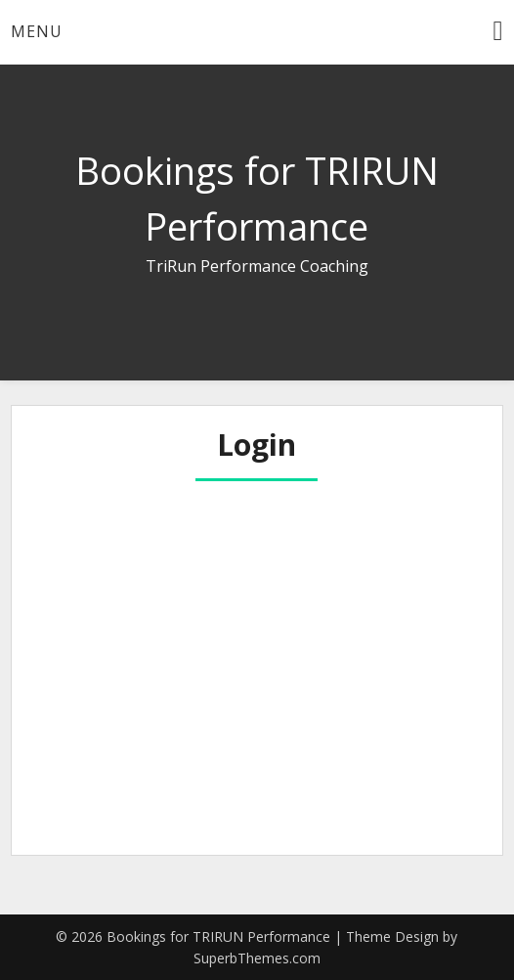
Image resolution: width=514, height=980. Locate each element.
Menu (37, 31)
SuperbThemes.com (257, 958)
